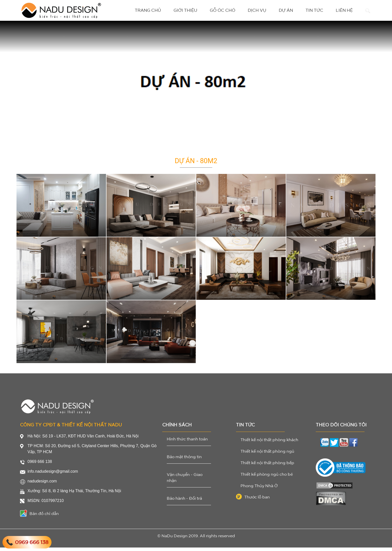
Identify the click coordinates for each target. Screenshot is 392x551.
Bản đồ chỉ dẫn (39, 517)
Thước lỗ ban (253, 500)
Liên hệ (344, 10)
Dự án (286, 10)
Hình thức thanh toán (187, 442)
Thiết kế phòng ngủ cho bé (267, 478)
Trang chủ (148, 10)
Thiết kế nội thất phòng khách (269, 443)
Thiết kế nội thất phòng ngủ (267, 455)
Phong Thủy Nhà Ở (259, 489)
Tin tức (314, 10)
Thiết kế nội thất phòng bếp (267, 466)
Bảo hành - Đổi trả (184, 502)
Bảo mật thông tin (184, 460)
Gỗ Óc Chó (222, 10)
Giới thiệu (185, 10)
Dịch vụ (257, 10)
